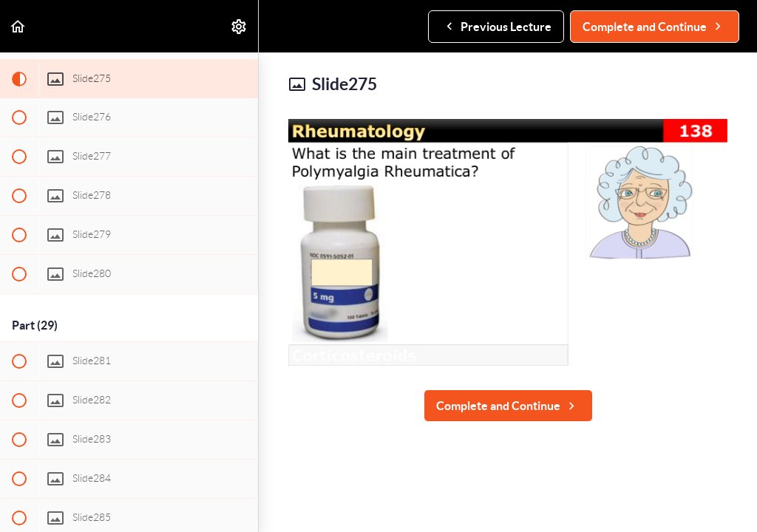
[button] (18, 26)
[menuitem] (240, 26)
